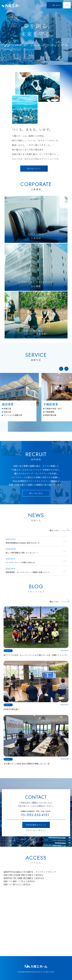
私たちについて (34, 168)
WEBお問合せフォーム (36, 825)
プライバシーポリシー (36, 831)
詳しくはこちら (36, 493)
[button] (61, 369)
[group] (19, 397)
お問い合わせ (54, 5)
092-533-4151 (35, 815)
